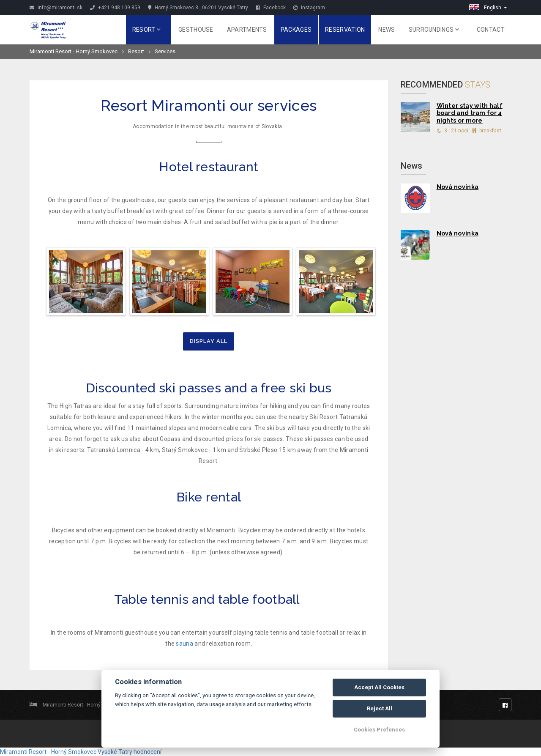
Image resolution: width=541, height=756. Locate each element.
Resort (146, 30)
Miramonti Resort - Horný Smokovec (74, 51)
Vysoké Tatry (115, 752)
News (387, 30)
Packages (296, 30)
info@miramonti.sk (56, 8)
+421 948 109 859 (115, 8)
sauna (184, 644)
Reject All (380, 708)
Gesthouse (196, 30)
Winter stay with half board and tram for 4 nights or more (470, 113)
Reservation (345, 30)
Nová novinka (458, 187)
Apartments (247, 30)
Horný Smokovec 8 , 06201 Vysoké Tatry (198, 8)
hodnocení (148, 752)
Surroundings (434, 30)
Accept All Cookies (379, 687)
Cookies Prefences (379, 730)
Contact (491, 30)
